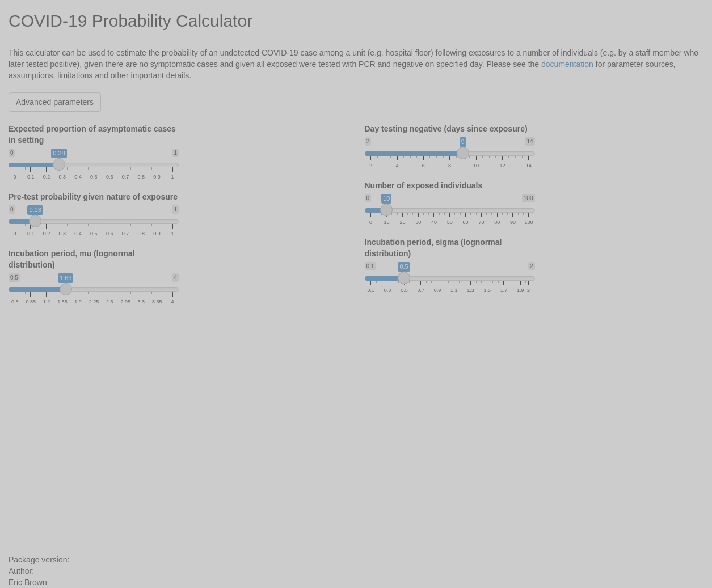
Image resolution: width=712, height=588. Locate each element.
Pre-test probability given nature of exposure (93, 197)
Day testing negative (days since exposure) (446, 129)
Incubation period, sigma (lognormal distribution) (433, 248)
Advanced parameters (55, 102)
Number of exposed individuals (424, 185)
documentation (567, 64)
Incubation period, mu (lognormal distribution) (71, 259)
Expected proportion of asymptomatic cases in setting (92, 134)
